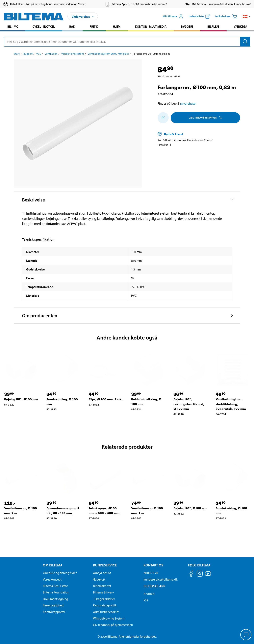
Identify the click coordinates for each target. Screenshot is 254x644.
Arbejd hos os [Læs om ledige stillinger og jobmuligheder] (102, 573)
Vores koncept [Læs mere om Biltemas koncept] (52, 579)
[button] (246, 17)
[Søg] (245, 42)
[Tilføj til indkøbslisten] (163, 118)
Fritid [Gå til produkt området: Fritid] (94, 26)
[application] (246, 635)
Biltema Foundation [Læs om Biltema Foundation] (56, 592)
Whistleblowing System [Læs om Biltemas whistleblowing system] (109, 618)
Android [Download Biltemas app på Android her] (149, 594)
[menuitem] (13, 27)
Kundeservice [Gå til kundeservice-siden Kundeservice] (105, 565)
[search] (127, 42)
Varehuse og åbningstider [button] (60, 573)
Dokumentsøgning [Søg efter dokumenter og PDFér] (55, 599)
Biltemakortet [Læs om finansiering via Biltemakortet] (102, 586)
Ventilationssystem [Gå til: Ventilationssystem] (73, 54)
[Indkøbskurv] (226, 17)
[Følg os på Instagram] (200, 574)
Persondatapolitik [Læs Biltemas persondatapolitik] (105, 605)
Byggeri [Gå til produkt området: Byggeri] (187, 26)
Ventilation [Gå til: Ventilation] (51, 54)
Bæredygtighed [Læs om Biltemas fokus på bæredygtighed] (53, 605)
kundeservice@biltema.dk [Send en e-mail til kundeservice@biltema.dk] (161, 579)
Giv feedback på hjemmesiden (113, 625)
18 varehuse (188, 103)
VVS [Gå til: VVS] (39, 54)
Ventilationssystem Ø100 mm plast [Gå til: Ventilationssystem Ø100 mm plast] (108, 54)
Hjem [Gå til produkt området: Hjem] (117, 26)
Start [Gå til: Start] (17, 54)
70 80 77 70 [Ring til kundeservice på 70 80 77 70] (151, 573)
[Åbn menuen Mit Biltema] (173, 17)
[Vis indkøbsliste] (199, 17)
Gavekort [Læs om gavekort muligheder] (99, 579)
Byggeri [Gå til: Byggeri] (28, 54)
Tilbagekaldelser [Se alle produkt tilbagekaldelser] (104, 599)
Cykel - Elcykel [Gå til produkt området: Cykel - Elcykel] (44, 26)
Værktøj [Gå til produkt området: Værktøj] (240, 26)
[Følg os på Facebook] (191, 574)
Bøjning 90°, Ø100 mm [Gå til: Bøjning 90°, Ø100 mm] (21, 399)
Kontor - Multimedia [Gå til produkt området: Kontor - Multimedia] (151, 26)
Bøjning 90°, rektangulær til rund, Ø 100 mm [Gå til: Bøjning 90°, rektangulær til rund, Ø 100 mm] (189, 404)
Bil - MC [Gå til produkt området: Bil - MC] (13, 26)
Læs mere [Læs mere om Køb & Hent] (165, 145)
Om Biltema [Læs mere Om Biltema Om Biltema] (53, 565)
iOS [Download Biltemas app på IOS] (146, 600)
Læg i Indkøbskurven (205, 118)
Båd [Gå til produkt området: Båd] (72, 26)
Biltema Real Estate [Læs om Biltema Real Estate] (55, 586)
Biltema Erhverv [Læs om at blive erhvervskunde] (103, 592)
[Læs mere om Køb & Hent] (195, 134)
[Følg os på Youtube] (208, 575)
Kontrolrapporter (54, 612)
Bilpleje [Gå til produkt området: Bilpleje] (213, 26)
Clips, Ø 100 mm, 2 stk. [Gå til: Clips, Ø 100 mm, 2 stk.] (106, 399)
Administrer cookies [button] (106, 612)
